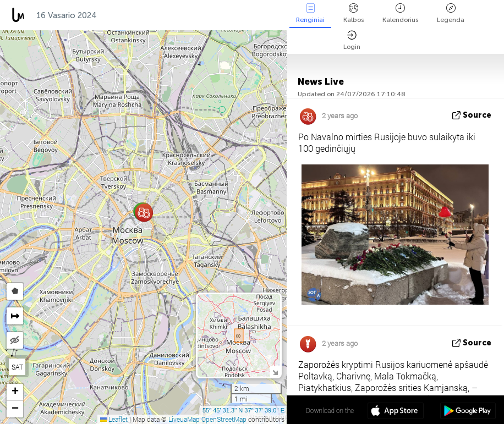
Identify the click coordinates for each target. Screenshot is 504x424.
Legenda (451, 13)
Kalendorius (400, 13)
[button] (144, 213)
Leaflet (114, 419)
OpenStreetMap (224, 419)
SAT (17, 367)
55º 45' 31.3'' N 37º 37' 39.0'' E (243, 410)
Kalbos (354, 13)
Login (352, 40)
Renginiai (310, 13)
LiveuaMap (184, 419)
